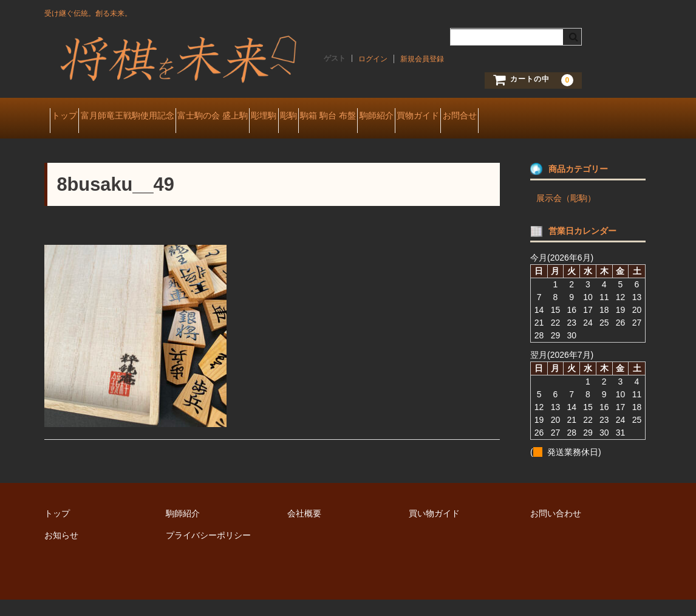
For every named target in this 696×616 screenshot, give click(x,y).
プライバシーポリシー (208, 552)
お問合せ (73, 142)
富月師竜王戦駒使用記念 (154, 117)
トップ (70, 117)
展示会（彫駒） (566, 214)
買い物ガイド (434, 530)
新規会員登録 (422, 59)
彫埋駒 (334, 117)
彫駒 (380, 117)
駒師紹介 (511, 117)
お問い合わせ (556, 530)
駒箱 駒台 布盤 (442, 117)
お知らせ (61, 552)
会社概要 (304, 530)
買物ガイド (574, 117)
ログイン (373, 59)
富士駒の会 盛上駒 (261, 117)
